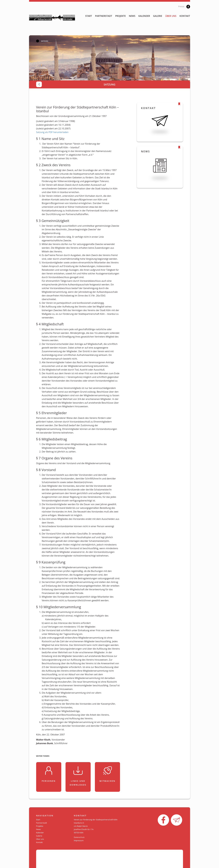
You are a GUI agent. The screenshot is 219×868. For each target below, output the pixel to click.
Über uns (171, 16)
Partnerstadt (104, 16)
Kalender (144, 16)
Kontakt (185, 16)
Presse (181, 6)
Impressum (79, 840)
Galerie (158, 16)
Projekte (121, 16)
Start (89, 16)
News (132, 16)
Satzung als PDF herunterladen (52, 132)
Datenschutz (79, 837)
